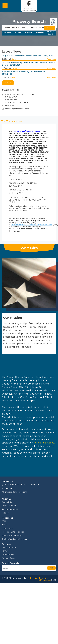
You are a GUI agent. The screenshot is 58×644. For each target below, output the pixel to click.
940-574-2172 (11, 488)
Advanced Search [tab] (51, 33)
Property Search (9, 558)
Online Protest (8, 554)
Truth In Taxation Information (15, 539)
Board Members (9, 506)
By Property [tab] (29, 32)
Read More (51, 59)
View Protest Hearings (12, 535)
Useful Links (7, 528)
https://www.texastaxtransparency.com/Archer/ (32, 225)
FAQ (4, 521)
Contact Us (7, 502)
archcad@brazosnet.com (17, 109)
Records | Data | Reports (13, 532)
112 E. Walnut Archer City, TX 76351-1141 (22, 484)
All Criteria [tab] (40, 32)
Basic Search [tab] (7, 32)
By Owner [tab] (18, 32)
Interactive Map (9, 547)
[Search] (29, 28)
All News (8, 82)
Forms (5, 551)
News (14, 59)
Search (50, 28)
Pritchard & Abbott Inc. (38, 578)
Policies (5, 513)
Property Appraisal (10, 509)
